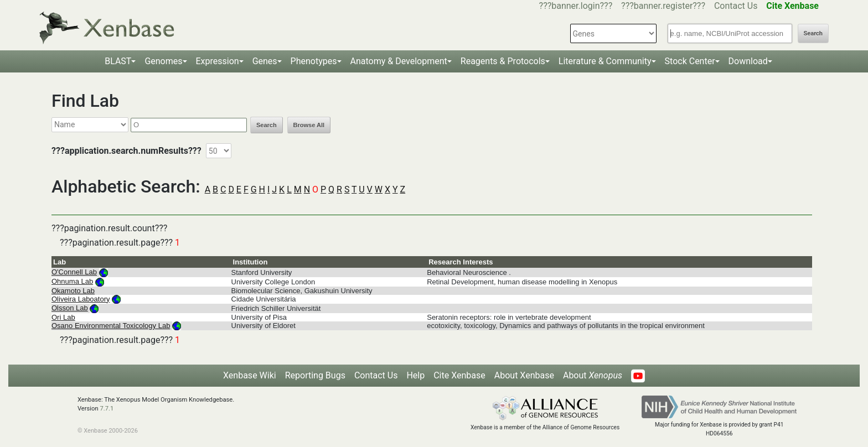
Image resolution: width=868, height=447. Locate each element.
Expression (218, 61)
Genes (265, 61)
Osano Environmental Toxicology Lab (111, 326)
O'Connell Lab (74, 272)
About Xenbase (524, 375)
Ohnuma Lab (72, 281)
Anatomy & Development (399, 61)
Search (813, 33)
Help (415, 375)
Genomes (163, 61)
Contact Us (736, 6)
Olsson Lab (70, 308)
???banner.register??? (663, 6)
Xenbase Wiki (250, 375)
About (593, 375)
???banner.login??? (576, 6)
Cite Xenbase (459, 375)
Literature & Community (605, 61)
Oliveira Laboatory (81, 299)
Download (748, 61)
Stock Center (690, 61)
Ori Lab (63, 317)
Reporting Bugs (315, 375)
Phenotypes (314, 61)
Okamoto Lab (73, 291)
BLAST (118, 61)
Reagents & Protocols (503, 61)
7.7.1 (107, 409)
